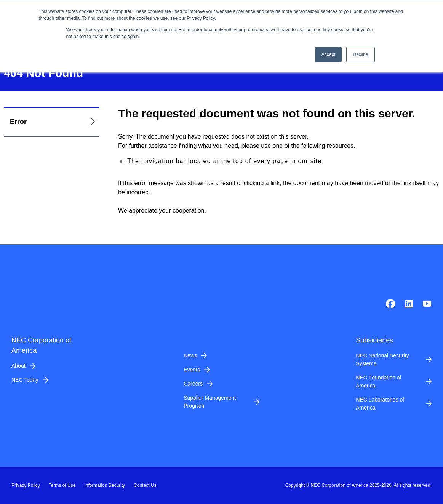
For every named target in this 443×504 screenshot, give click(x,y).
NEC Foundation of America (378, 382)
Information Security (105, 485)
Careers (193, 384)
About (18, 366)
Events (192, 370)
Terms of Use (62, 485)
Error (18, 122)
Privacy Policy (26, 485)
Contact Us (145, 485)
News (190, 355)
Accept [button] (329, 54)
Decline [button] (360, 54)
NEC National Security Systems (382, 359)
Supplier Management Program (210, 402)
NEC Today (25, 380)
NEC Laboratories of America (380, 404)
